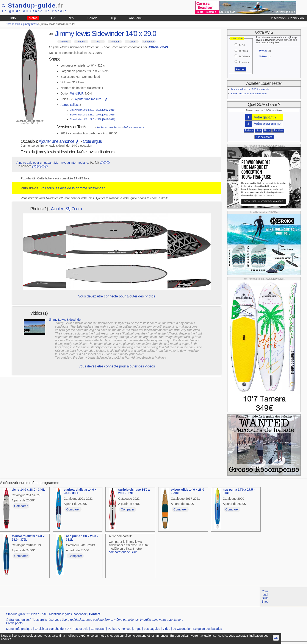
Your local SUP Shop (265, 596)
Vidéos (81, 42)
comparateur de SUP (123, 552)
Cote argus (92, 141)
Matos (33, 18)
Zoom (74, 209)
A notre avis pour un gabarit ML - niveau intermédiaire (52, 163)
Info (13, 18)
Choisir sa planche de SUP (53, 629)
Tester (132, 42)
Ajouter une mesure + (91, 99)
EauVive (278, 131)
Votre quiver (237, 38)
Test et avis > (14, 24)
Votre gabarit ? (265, 117)
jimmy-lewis (30, 24)
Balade (92, 18)
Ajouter (57, 209)
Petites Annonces (119, 629)
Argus (137, 629)
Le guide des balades (208, 629)
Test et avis (81, 629)
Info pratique (24, 629)
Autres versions (134, 127)
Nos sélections (264, 137)
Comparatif (98, 629)
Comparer (149, 42)
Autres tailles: (70, 105)
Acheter (115, 42)
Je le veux (244, 62)
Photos (64, 42)
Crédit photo (14, 623)
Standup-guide (33, 5)
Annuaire (135, 18)
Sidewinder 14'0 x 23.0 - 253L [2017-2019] (92, 110)
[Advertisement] (78, 597)
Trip (113, 18)
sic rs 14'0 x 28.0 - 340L (28, 490)
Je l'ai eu (243, 51)
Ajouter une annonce (59, 141)
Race (267, 131)
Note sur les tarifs (109, 127)
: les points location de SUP (249, 93)
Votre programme (267, 124)
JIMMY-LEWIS (158, 47)
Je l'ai (242, 45)
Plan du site (39, 614)
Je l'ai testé (245, 56)
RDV (71, 18)
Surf (259, 131)
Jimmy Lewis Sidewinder (65, 320)
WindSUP (77, 93)
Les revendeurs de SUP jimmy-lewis (250, 89)
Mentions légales (60, 614)
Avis (98, 42)
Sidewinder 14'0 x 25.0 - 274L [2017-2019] (92, 115)
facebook (81, 614)
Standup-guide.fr (17, 614)
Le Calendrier (182, 629)
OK (276, 638)
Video (166, 629)
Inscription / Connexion (287, 18)
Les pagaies (152, 629)
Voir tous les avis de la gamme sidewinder (73, 188)
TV (52, 18)
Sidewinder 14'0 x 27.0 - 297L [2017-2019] (92, 119)
